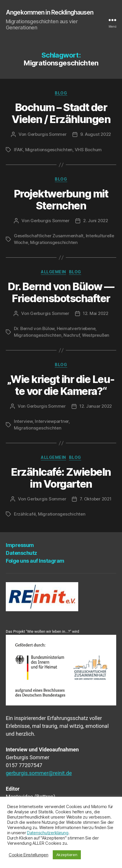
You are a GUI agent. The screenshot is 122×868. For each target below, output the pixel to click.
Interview (23, 421)
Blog (61, 93)
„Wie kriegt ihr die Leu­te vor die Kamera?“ (61, 385)
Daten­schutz (21, 553)
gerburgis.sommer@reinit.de (39, 773)
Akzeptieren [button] (67, 855)
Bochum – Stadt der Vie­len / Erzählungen (61, 113)
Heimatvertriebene (76, 328)
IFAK (18, 150)
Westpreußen (96, 335)
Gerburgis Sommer (47, 134)
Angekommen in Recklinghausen (50, 12)
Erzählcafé (25, 514)
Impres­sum (20, 545)
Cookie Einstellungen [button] (29, 855)
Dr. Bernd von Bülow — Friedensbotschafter (61, 292)
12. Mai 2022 (96, 313)
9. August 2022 (96, 134)
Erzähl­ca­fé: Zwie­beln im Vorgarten (61, 478)
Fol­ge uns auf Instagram (35, 561)
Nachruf (72, 335)
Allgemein (53, 272)
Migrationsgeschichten (49, 150)
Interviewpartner (52, 421)
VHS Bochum (88, 150)
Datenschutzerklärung (48, 833)
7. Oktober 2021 (95, 499)
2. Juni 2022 (96, 221)
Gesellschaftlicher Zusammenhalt (49, 236)
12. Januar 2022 (96, 406)
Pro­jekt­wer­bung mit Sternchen (61, 200)
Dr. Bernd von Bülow (34, 328)
